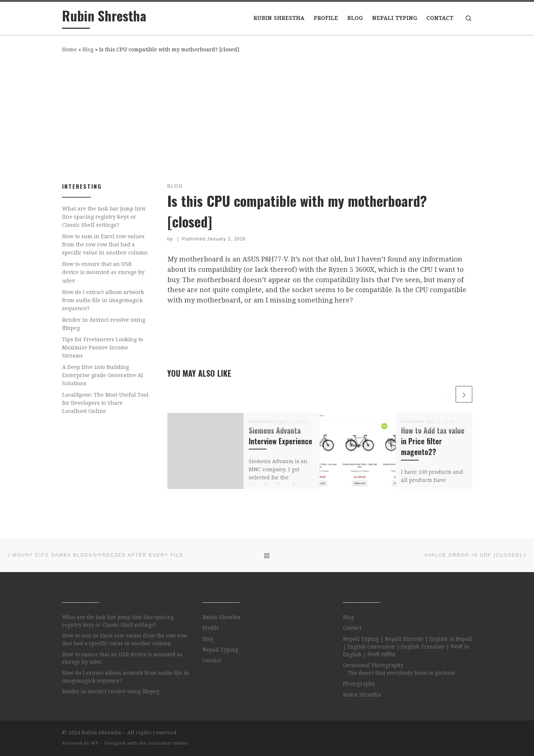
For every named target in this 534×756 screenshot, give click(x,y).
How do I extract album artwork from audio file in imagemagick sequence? (103, 300)
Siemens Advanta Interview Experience (280, 436)
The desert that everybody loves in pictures (402, 673)
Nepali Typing (220, 650)
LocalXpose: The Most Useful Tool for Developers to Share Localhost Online (105, 403)
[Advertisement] (267, 116)
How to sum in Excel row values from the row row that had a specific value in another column (105, 244)
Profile (211, 628)
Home (69, 49)
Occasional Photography (373, 665)
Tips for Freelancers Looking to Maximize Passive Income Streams (103, 348)
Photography (359, 684)
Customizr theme (168, 743)
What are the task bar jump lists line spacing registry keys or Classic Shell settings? (104, 217)
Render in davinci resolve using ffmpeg (104, 324)
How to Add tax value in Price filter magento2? (433, 441)
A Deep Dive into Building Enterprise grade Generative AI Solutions (103, 375)
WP (95, 743)
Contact (212, 660)
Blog (88, 49)
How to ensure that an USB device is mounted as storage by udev (103, 272)
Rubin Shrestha (222, 617)
